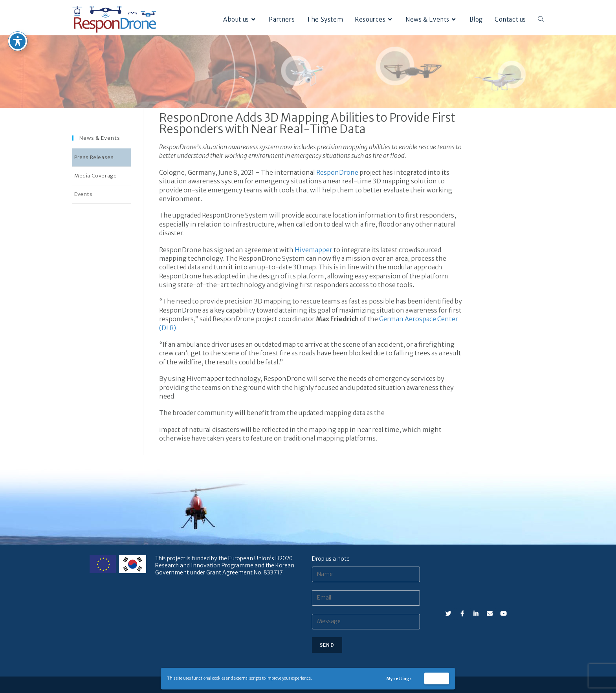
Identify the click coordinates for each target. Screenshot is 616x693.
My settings (399, 679)
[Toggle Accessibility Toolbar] (18, 24)
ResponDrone (337, 172)
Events (83, 194)
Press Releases (94, 157)
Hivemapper (313, 250)
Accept (437, 678)
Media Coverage (95, 176)
